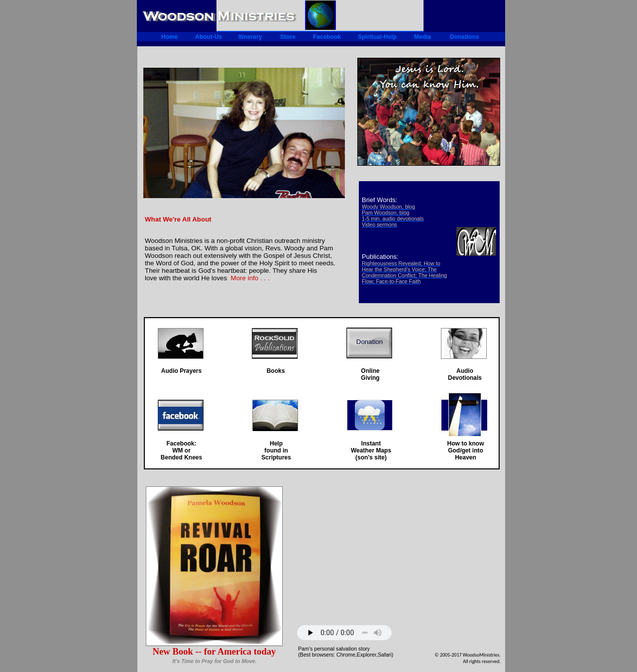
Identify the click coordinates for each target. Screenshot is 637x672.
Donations (465, 37)
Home (169, 37)
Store (288, 37)
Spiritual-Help (377, 37)
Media (423, 37)
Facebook (327, 37)
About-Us (209, 37)
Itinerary (250, 37)
